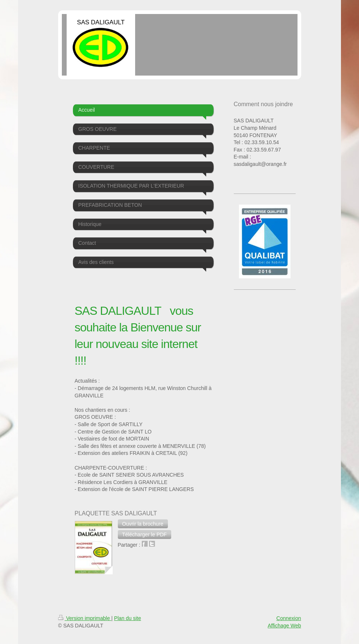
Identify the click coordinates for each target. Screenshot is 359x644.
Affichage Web (284, 626)
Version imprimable (85, 618)
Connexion (289, 618)
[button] (143, 524)
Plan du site (128, 618)
